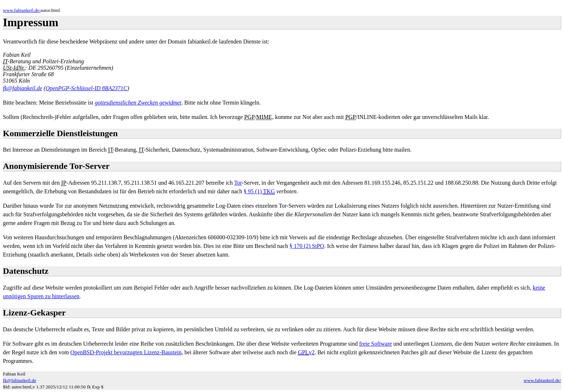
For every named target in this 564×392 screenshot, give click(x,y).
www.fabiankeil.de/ (22, 10)
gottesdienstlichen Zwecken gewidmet (138, 103)
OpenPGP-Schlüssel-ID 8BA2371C (87, 88)
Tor (238, 183)
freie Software (376, 344)
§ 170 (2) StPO (307, 246)
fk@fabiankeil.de (22, 88)
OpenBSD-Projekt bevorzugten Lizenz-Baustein (126, 352)
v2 (306, 352)
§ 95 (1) (259, 192)
